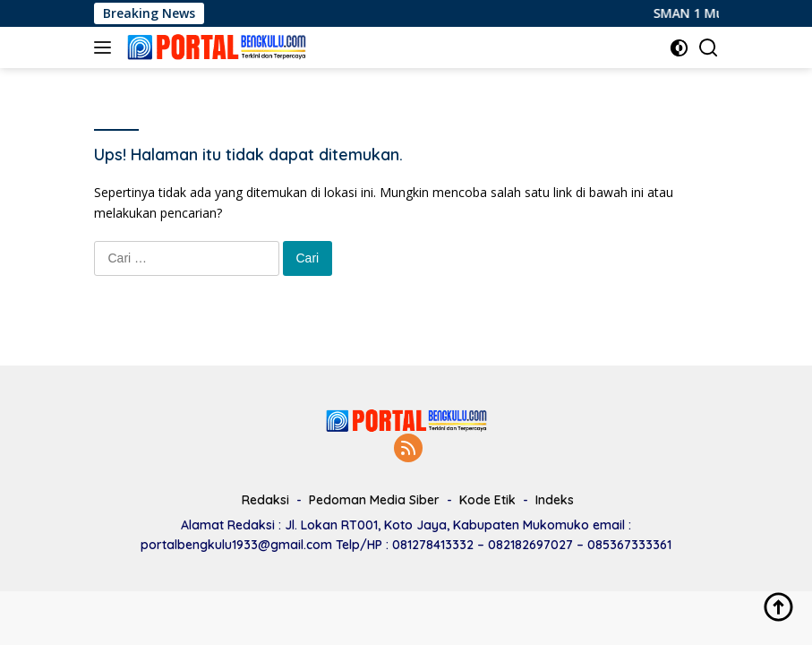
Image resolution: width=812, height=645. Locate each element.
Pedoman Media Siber (374, 500)
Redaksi (265, 500)
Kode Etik (487, 500)
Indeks (555, 500)
